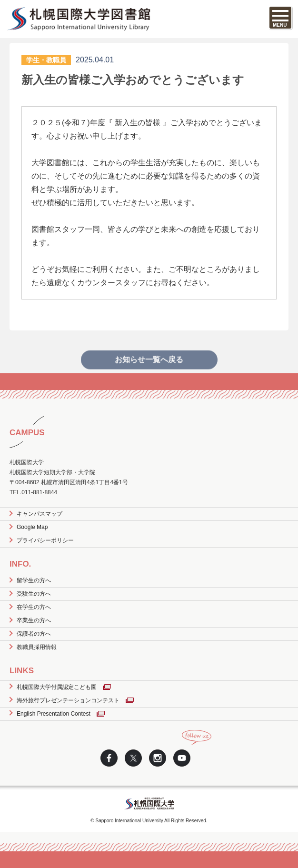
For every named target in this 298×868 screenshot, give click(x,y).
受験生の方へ (34, 594)
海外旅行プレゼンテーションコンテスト (68, 700)
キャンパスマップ (40, 514)
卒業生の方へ (34, 620)
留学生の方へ (34, 580)
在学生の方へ (34, 607)
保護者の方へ (34, 634)
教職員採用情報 (37, 647)
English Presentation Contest (54, 714)
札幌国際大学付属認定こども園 (57, 687)
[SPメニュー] (280, 18)
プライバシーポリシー (45, 540)
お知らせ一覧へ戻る (149, 367)
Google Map (32, 527)
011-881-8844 (39, 492)
